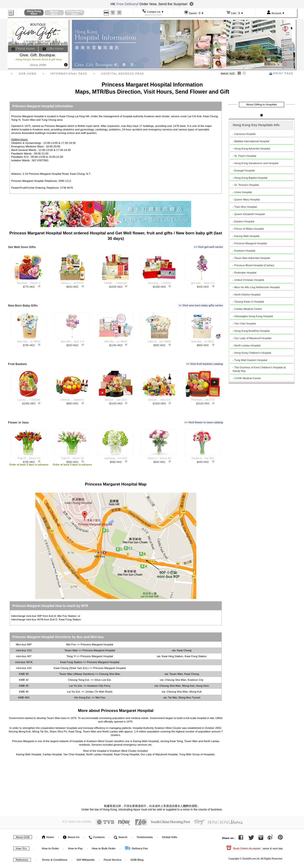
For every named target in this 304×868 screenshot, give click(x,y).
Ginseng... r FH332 (159, 280)
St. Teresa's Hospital (246, 185)
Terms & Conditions (55, 847)
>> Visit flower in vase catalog (204, 413)
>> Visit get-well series (208, 246)
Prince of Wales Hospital (249, 229)
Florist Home (23, 49)
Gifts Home (53, 49)
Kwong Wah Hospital (247, 236)
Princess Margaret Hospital (251, 243)
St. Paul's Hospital (245, 156)
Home (48, 825)
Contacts (97, 825)
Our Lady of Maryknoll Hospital (253, 338)
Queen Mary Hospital (247, 199)
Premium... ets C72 (203, 392)
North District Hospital (247, 295)
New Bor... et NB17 (203, 336)
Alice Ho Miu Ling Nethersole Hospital (257, 287)
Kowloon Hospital (245, 251)
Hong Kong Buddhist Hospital (252, 331)
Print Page (281, 73)
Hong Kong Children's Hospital (253, 353)
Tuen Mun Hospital (246, 207)
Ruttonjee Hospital (245, 273)
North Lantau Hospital (247, 345)
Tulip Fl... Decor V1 (29, 447)
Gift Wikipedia (86, 847)
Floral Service (113, 847)
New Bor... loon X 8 (72, 336)
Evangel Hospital (244, 170)
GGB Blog (137, 847)
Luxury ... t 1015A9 (29, 392)
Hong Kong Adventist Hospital (252, 149)
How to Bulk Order (104, 836)
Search (121, 825)
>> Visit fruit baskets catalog (205, 357)
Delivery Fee (136, 836)
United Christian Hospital (249, 280)
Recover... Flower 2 (29, 280)
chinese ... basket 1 (72, 392)
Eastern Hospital (244, 221)
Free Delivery (127, 4)
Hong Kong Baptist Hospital (251, 178)
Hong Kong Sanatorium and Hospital (256, 163)
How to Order (51, 836)
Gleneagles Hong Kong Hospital (254, 316)
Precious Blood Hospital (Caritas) (254, 265)
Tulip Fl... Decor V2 (72, 447)
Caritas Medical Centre (248, 309)
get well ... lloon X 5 (203, 280)
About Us (71, 825)
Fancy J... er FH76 (72, 280)
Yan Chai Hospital (245, 324)
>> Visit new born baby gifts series (201, 301)
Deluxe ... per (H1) (116, 392)
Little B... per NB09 (159, 336)
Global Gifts (170, 825)
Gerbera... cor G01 (203, 447)
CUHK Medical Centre (248, 378)
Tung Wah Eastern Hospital (251, 360)
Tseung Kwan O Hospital (249, 302)
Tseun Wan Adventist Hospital (252, 258)
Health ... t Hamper (116, 280)
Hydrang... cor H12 (116, 447)
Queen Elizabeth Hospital (250, 214)
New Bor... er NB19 (29, 336)
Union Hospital (243, 192)
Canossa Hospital (245, 134)
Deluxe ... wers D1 (159, 392)
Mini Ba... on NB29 (116, 336)
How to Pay (76, 836)
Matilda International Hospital (252, 141)
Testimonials (145, 825)
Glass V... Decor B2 (159, 447)
